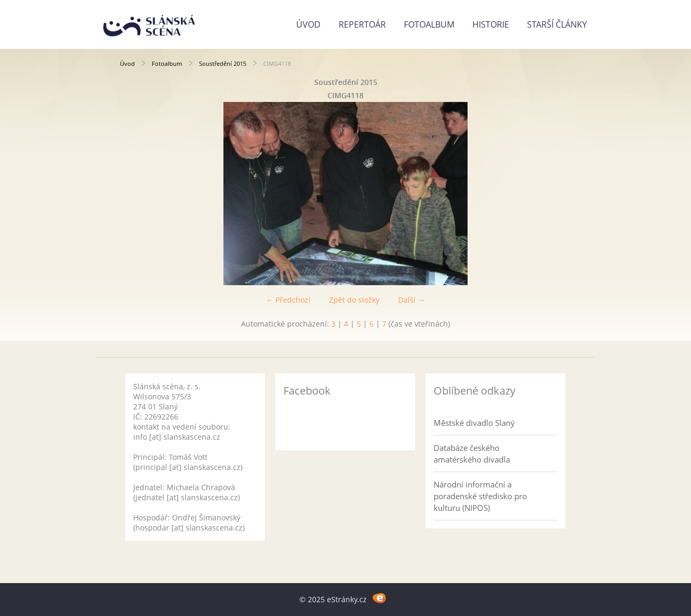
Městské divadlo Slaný (474, 423)
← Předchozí (288, 300)
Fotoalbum (429, 24)
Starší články (557, 24)
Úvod (308, 24)
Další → (412, 300)
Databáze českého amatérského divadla (472, 454)
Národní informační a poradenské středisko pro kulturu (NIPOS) (480, 496)
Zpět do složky (354, 300)
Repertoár (362, 24)
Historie (491, 24)
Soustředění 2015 (223, 63)
